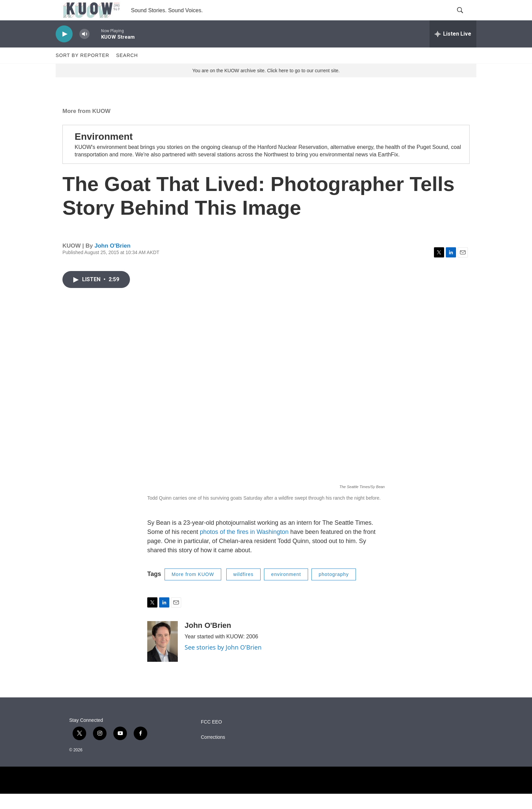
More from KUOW (87, 126)
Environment (104, 152)
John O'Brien (112, 261)
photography (334, 590)
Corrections (213, 753)
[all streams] (453, 49)
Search (127, 71)
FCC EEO (211, 737)
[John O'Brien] (163, 657)
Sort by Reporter (82, 71)
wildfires (244, 590)
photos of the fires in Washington (244, 547)
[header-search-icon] (465, 18)
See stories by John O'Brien (223, 662)
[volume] (84, 49)
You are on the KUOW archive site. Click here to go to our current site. (266, 86)
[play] (64, 49)
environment (286, 590)
